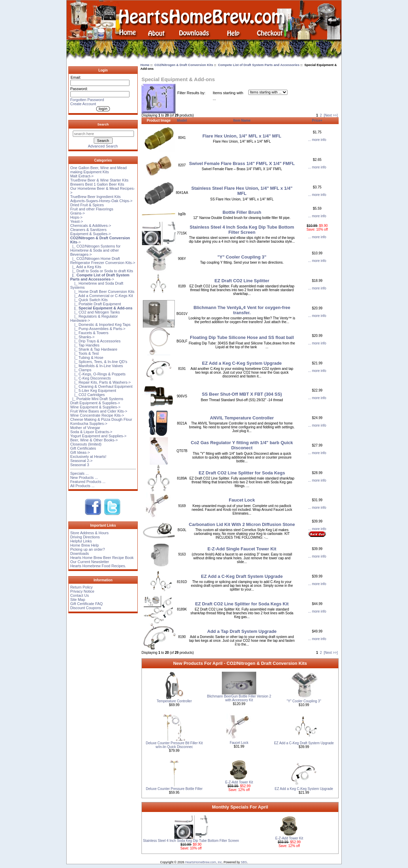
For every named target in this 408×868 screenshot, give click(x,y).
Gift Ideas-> (80, 452)
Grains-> (77, 213)
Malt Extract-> (82, 176)
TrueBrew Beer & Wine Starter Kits (99, 180)
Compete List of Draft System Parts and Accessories (259, 65)
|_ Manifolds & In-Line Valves (97, 366)
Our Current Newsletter (89, 562)
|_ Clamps (81, 370)
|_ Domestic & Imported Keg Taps (100, 325)
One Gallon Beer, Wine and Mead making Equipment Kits (98, 170)
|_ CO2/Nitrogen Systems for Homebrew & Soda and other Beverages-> (95, 250)
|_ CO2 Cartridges (87, 395)
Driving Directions (85, 537)
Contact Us (79, 595)
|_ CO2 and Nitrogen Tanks (95, 312)
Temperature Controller (174, 701)
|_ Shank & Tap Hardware (94, 349)
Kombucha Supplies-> (89, 424)
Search (103, 124)
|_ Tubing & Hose (87, 358)
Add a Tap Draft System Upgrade (242, 631)
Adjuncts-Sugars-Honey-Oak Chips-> (101, 201)
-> (100, 277)
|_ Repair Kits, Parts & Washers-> (100, 382)
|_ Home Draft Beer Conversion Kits (102, 292)
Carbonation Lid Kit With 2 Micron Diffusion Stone (242, 524)
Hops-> (76, 217)
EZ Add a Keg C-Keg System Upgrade (242, 363)
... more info (317, 140)
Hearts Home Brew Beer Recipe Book (102, 558)
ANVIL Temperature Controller (242, 418)
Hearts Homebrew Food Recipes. (98, 566)
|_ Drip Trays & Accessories (95, 341)
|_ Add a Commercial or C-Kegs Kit (101, 296)
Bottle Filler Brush (242, 212)
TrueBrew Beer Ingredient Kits (95, 197)
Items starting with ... (228, 96)
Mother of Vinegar (85, 428)
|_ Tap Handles (85, 345)
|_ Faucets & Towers (89, 333)
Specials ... (79, 473)
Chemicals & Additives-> (90, 226)
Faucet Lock (242, 500)
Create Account (83, 104)
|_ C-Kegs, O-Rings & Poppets (98, 374)
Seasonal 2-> (81, 461)
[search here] (103, 134)
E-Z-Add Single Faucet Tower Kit (242, 549)
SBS (244, 862)
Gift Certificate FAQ (86, 604)
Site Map (77, 600)
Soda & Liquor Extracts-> (91, 432)
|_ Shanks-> (82, 337)
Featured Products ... (88, 482)
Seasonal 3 (80, 465)
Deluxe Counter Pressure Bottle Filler (174, 789)
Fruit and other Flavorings (92, 209)
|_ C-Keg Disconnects (90, 378)
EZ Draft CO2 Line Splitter (242, 281)
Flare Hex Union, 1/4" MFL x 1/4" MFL (242, 136)
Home (145, 65)
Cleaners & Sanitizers (88, 230)
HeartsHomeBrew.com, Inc (203, 862)
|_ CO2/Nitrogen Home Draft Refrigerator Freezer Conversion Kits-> (103, 261)
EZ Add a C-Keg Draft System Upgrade (242, 576)
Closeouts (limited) (86, 444)
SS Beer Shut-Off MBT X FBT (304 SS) (242, 394)
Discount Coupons (86, 608)
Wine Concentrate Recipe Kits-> (97, 415)
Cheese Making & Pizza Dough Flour (101, 419)
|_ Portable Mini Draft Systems (97, 399)
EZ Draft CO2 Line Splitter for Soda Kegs (242, 473)
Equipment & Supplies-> (90, 234)
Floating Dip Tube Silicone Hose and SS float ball (242, 337)
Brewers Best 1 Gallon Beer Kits (97, 184)
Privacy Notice (82, 591)
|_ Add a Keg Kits (86, 267)
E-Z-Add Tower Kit (239, 782)
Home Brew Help (84, 545)
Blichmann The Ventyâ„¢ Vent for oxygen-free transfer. (242, 310)
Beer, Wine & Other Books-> (94, 440)
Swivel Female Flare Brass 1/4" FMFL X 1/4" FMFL (242, 163)
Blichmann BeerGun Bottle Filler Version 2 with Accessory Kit (239, 698)
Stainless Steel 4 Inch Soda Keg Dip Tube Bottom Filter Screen (242, 230)
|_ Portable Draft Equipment (95, 304)
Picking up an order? (87, 549)
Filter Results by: (191, 93)
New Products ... (84, 477)
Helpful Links (81, 541)
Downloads (79, 553)
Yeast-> (76, 221)
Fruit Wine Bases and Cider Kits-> (99, 411)
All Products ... (82, 486)
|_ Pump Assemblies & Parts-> (98, 329)
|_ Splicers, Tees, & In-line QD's (99, 362)
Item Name (242, 120)
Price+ (317, 120)
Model (182, 120)
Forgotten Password (87, 100)
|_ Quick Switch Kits (89, 300)
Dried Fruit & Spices (87, 205)
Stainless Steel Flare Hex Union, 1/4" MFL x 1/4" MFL (242, 191)
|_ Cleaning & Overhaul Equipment (101, 386)
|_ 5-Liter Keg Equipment (93, 391)
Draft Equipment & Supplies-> (95, 403)
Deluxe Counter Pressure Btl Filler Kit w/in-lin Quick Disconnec (174, 745)
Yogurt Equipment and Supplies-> (98, 436)
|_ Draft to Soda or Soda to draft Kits (101, 271)
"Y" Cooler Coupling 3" (242, 257)
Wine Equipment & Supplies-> (95, 407)
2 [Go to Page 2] (321, 115)
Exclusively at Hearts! (88, 457)
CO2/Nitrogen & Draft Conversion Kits (184, 65)
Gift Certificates (83, 448)
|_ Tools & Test (84, 353)
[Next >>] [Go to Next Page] (331, 115)
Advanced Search (103, 146)
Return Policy (81, 587)
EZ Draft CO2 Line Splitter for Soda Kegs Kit (242, 604)
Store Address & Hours (89, 533)
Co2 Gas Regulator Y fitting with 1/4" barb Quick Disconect (242, 445)
